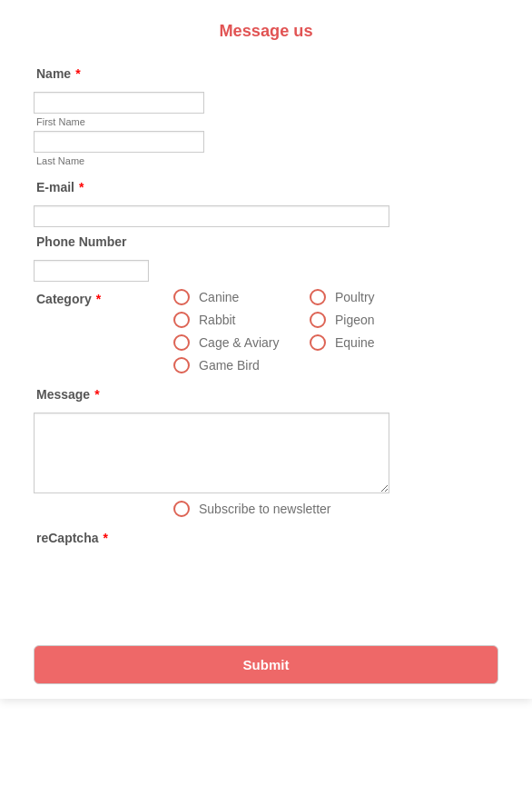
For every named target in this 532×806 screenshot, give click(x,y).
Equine (355, 343)
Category (69, 299)
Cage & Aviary (239, 343)
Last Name (60, 161)
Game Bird (229, 365)
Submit (266, 665)
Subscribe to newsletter (265, 509)
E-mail (60, 187)
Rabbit (217, 320)
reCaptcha (72, 538)
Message (68, 394)
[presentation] (172, 592)
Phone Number (82, 242)
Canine (219, 297)
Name (59, 74)
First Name (61, 122)
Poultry (355, 297)
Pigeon (355, 320)
